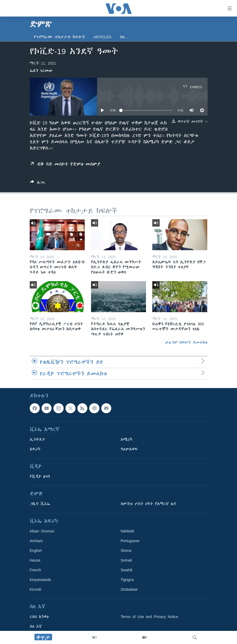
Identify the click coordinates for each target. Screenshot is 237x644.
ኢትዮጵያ (37, 439)
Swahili (127, 570)
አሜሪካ (127, 439)
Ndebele (128, 531)
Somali (126, 560)
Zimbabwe (129, 589)
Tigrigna (127, 580)
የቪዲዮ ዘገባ (40, 477)
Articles (103, 37)
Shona (126, 551)
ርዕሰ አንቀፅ (39, 617)
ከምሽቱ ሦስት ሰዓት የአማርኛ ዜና (148, 504)
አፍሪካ (35, 449)
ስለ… (124, 37)
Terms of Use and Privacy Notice (150, 617)
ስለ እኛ (36, 626)
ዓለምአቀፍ (129, 449)
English (36, 551)
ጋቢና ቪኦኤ (40, 504)
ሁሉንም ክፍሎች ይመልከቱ (186, 342)
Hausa (35, 560)
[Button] (38, 183)
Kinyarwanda (40, 580)
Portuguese (130, 541)
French (36, 570)
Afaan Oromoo (42, 531)
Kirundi (36, 589)
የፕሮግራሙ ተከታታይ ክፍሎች (60, 37)
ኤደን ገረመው (41, 71)
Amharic (36, 541)
